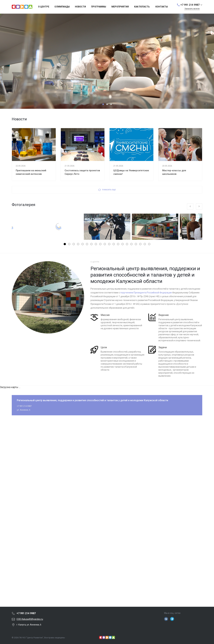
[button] (103, 104)
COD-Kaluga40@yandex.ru (30, 619)
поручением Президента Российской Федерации (146, 293)
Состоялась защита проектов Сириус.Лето (82, 172)
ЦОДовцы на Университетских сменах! (131, 172)
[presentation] (190, 206)
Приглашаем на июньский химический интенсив (31, 172)
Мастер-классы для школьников (174, 172)
